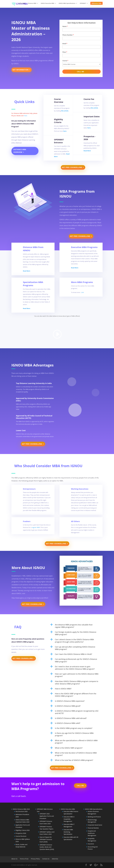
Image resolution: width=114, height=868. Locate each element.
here (65, 131)
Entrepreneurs (29, 489)
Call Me (80, 786)
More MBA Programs (82, 282)
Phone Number (68, 35)
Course (65, 61)
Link (82, 292)
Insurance (91, 844)
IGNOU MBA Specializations (67, 3)
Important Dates (92, 116)
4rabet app (48, 407)
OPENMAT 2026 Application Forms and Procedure (47, 816)
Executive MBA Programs (84, 247)
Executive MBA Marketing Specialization (68, 832)
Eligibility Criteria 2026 (23, 830)
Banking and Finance (94, 817)
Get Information (21, 70)
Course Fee (89, 99)
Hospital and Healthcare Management (92, 833)
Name (65, 26)
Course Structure (21, 836)
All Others (75, 521)
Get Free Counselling (72, 167)
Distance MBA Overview (20, 151)
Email (65, 44)
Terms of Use (24, 859)
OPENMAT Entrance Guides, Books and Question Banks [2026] (47, 847)
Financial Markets (93, 828)
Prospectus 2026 (21, 833)
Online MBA (22, 3)
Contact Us (46, 859)
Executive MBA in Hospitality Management (69, 819)
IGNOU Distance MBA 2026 (21, 809)
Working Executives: (80, 489)
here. (26, 116)
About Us (14, 859)
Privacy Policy (35, 859)
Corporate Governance (95, 825)
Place (65, 52)
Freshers (27, 521)
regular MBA (36, 527)
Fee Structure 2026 (22, 811)
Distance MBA (32, 3)
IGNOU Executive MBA (48, 3)
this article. (65, 111)
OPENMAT (83, 3)
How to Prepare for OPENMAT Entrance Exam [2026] (46, 839)
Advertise (55, 859)
